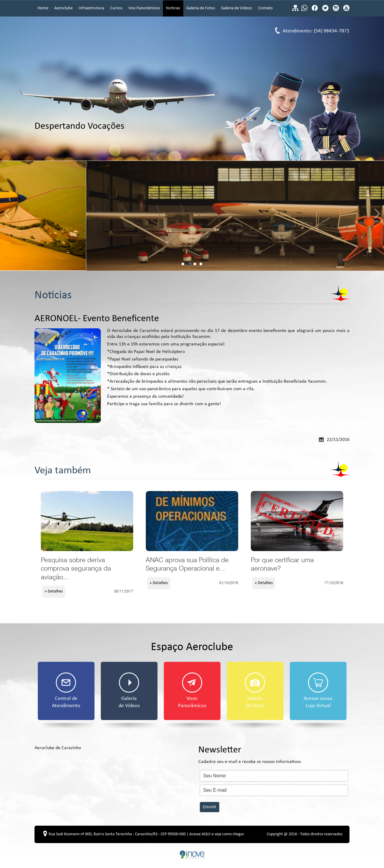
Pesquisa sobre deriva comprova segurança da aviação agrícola (87, 521)
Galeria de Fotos (201, 8)
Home (43, 8)
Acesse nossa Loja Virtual (318, 690)
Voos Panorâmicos (192, 690)
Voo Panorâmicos (144, 8)
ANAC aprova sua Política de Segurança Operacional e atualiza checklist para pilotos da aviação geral (192, 521)
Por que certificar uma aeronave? (297, 521)
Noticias (173, 8)
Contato (265, 8)
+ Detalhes (54, 591)
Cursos (116, 8)
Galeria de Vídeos (237, 8)
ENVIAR (210, 807)
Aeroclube (63, 8)
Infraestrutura (91, 8)
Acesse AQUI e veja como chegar (217, 834)
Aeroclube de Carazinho (58, 748)
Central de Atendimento (66, 690)
